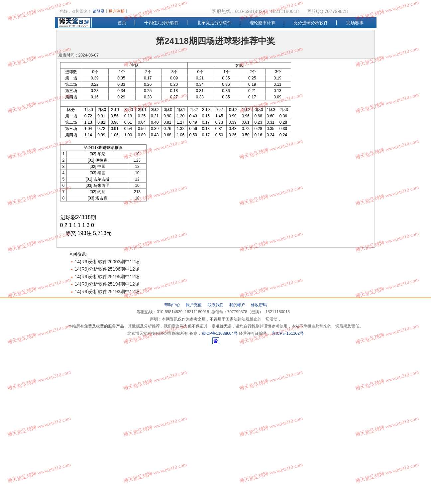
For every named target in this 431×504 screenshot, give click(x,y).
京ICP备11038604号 (219, 333)
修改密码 (259, 305)
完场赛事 (355, 23)
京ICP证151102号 (287, 333)
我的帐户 (237, 305)
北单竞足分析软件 (214, 23)
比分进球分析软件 (311, 23)
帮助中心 (172, 305)
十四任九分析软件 (162, 23)
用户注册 (117, 11)
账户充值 (194, 305)
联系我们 (216, 305)
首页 (122, 23)
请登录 (99, 11)
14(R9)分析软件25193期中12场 (107, 292)
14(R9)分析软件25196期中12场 (107, 269)
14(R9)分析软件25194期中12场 (107, 284)
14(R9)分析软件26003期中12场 (107, 262)
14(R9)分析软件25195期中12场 (107, 277)
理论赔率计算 (263, 23)
